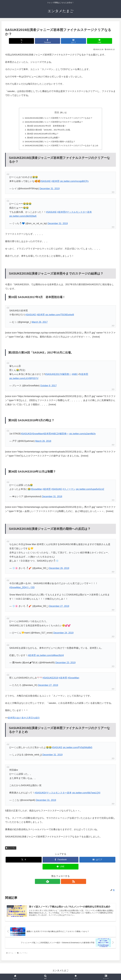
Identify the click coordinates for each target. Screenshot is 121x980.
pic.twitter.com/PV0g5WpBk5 (78, 749)
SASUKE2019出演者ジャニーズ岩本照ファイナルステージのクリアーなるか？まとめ (62, 147)
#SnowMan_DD (17, 589)
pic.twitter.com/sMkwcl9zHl (50, 657)
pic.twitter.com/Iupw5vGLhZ (90, 491)
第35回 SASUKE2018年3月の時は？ (42, 134)
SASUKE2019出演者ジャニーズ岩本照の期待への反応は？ (49, 143)
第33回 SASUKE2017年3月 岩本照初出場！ (46, 126)
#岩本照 (55, 183)
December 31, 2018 (52, 498)
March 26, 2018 (43, 443)
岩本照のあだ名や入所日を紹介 (24, 719)
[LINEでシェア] (88, 41)
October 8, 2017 (48, 387)
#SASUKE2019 (50, 679)
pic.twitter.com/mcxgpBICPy (74, 183)
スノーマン (11, 849)
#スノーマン (69, 491)
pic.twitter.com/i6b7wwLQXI (86, 794)
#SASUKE (45, 183)
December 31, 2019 (50, 190)
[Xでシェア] (33, 41)
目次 (57, 112)
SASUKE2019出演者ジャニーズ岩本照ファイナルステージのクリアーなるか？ (58, 118)
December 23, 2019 (65, 664)
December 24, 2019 (63, 634)
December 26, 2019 (59, 570)
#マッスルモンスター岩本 (79, 214)
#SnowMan (37, 435)
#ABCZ (55, 435)
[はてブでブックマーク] (70, 41)
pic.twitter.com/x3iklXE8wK (23, 218)
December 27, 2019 (59, 608)
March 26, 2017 (40, 324)
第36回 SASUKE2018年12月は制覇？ (42, 139)
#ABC (75, 376)
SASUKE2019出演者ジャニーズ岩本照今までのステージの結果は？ (53, 122)
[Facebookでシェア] (51, 41)
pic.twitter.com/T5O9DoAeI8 (60, 316)
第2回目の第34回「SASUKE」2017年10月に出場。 (49, 130)
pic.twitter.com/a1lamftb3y (82, 435)
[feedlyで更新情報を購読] (58, 883)
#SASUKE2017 (53, 376)
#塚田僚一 (66, 376)
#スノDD (30, 589)
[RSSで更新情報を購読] (63, 883)
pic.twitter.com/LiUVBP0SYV (24, 380)
